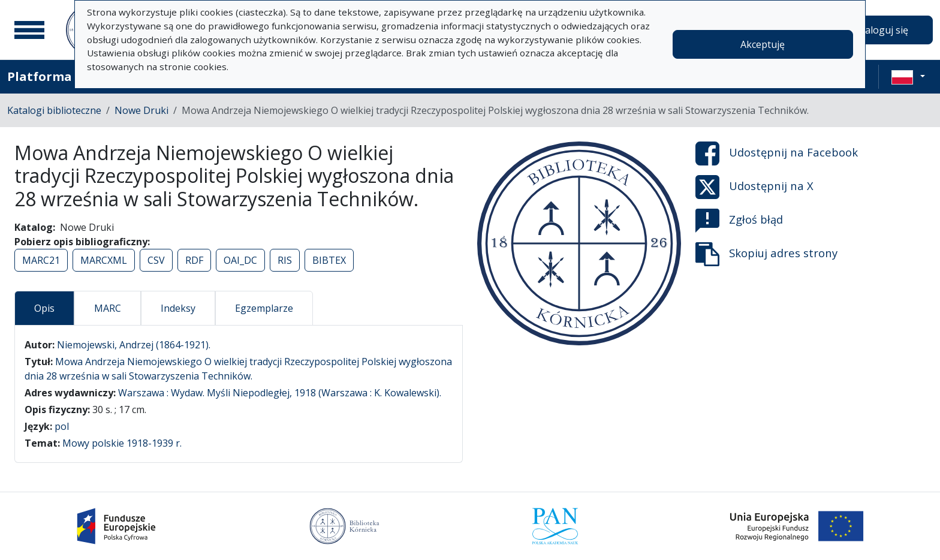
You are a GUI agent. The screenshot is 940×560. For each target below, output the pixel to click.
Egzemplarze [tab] (264, 308)
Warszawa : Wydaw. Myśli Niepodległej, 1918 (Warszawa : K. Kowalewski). (280, 393)
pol (62, 426)
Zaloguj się (884, 30)
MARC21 (41, 260)
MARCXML (104, 260)
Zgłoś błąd (739, 221)
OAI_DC (240, 260)
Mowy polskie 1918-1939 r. (122, 443)
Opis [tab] (44, 308)
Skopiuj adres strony (766, 254)
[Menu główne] (29, 30)
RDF (194, 260)
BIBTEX (329, 260)
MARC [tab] (108, 308)
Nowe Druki (141, 110)
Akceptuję (763, 44)
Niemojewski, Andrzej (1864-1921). (134, 345)
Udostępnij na (777, 153)
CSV (156, 260)
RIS (285, 260)
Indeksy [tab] (178, 308)
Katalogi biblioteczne (54, 110)
